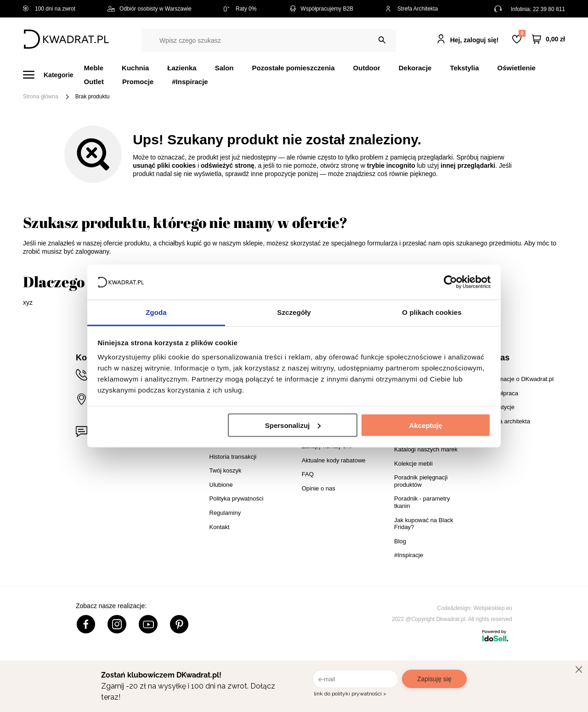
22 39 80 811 (549, 9)
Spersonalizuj (293, 425)
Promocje (138, 82)
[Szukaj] (382, 40)
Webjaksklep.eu (493, 608)
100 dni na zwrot (49, 9)
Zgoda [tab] (156, 312)
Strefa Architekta (412, 9)
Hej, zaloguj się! (475, 40)
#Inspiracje (190, 82)
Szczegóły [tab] (294, 312)
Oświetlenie (517, 68)
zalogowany (92, 251)
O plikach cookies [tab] (432, 312)
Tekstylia (464, 68)
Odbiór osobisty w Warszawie (150, 9)
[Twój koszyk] (548, 39)
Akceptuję (426, 425)
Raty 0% (240, 9)
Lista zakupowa (522, 33)
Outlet (94, 82)
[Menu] (54, 75)
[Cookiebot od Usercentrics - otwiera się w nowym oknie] (450, 282)
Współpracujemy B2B (321, 9)
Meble (94, 68)
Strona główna (41, 97)
